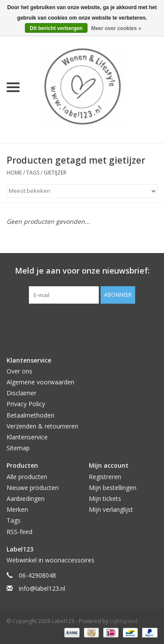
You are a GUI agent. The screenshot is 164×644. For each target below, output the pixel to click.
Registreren (105, 477)
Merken (17, 509)
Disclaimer (21, 393)
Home (14, 173)
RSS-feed (19, 532)
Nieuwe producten (33, 488)
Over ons (19, 371)
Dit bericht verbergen (56, 28)
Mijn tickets (105, 498)
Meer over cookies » (116, 28)
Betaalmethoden (30, 415)
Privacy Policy (26, 404)
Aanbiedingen (26, 498)
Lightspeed (124, 621)
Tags (33, 173)
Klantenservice (27, 437)
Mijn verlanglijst (111, 509)
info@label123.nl (42, 588)
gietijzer (55, 173)
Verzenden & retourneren (42, 426)
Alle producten (27, 477)
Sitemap (18, 448)
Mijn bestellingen (113, 488)
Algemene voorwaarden (40, 382)
